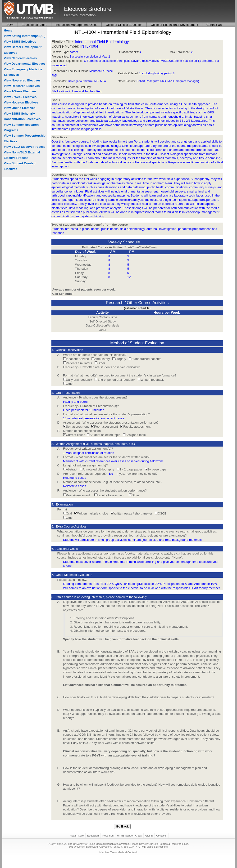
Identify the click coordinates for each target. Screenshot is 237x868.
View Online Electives (20, 108)
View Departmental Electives (25, 64)
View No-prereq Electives (22, 80)
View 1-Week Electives (20, 91)
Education (93, 836)
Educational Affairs (34, 25)
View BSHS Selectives (20, 42)
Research (108, 836)
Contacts (161, 836)
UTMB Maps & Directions (153, 847)
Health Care (77, 836)
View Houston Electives (21, 102)
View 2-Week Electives (20, 97)
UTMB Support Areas (129, 836)
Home (8, 30)
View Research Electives (22, 86)
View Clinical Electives (20, 58)
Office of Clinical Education (124, 25)
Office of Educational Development (174, 25)
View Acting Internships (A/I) (25, 36)
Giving (149, 836)
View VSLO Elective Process (25, 147)
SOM (10, 25)
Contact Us (214, 25)
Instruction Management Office (76, 25)
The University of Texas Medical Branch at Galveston (98, 844)
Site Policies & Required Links (171, 844)
